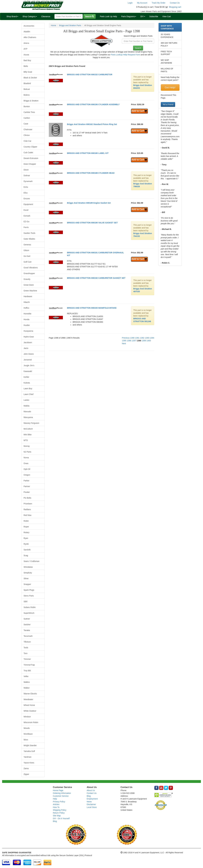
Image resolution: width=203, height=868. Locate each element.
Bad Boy (27, 60)
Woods (27, 728)
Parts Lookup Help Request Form (125, 55)
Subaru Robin (30, 607)
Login (130, 3)
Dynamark (28, 181)
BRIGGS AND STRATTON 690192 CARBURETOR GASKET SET (96, 278)
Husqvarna (28, 331)
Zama (26, 768)
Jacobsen (28, 342)
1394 (152, 338)
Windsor (27, 717)
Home (54, 25)
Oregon (27, 475)
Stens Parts (29, 596)
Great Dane (29, 285)
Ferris (26, 227)
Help (55, 799)
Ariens (26, 43)
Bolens (27, 95)
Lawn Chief (29, 394)
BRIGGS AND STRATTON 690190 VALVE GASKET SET (92, 223)
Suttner (27, 619)
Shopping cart (175, 7)
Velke (26, 676)
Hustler (27, 325)
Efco (26, 193)
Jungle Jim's (29, 365)
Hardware (28, 296)
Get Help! (170, 87)
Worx (26, 740)
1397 (134, 341)
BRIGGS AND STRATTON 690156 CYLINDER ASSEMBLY (93, 104)
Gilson (26, 250)
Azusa (26, 55)
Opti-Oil (27, 469)
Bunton (27, 106)
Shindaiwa (28, 567)
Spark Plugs (29, 590)
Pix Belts (27, 498)
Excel (26, 210)
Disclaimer (91, 804)
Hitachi (27, 302)
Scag (26, 555)
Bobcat (27, 89)
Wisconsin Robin (31, 722)
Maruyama (28, 417)
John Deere (29, 354)
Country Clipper (30, 147)
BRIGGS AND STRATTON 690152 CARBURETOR (90, 75)
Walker (27, 688)
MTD (26, 440)
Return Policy (59, 813)
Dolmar (27, 176)
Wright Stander (30, 745)
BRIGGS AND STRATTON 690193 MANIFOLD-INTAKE (92, 308)
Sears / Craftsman (32, 561)
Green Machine (30, 291)
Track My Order (159, 3)
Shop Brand (12, 16)
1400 (149, 341)
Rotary (27, 532)
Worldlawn (28, 734)
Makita (27, 406)
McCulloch (28, 429)
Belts (26, 66)
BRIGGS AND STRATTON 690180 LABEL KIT (88, 153)
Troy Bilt (27, 671)
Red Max (28, 515)
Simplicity (28, 573)
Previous (126, 338)
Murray (27, 446)
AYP (26, 49)
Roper (26, 527)
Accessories (29, 26)
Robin (26, 521)
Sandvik (27, 550)
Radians (27, 509)
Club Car (28, 141)
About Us (91, 790)
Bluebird (27, 83)
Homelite (28, 314)
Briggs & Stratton (31, 101)
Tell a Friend (168, 104)
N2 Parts (27, 452)
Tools (26, 648)
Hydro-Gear (29, 337)
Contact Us (175, 3)
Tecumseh (28, 636)
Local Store (92, 807)
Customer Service (61, 796)
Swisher (27, 625)
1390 (132, 338)
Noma (26, 458)
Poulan (27, 492)
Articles (56, 804)
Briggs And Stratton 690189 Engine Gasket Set (89, 203)
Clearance (46, 16)
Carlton (27, 118)
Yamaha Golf (29, 751)
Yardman (28, 757)
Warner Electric (30, 694)
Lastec (27, 400)
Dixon (26, 170)
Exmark (27, 216)
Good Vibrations (31, 268)
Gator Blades (29, 239)
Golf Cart (28, 262)
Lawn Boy (28, 389)
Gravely (27, 279)
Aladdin (27, 32)
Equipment (28, 204)
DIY (143, 16)
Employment (92, 799)
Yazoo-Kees (29, 763)
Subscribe (154, 16)
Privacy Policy (59, 802)
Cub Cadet (28, 152)
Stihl (26, 602)
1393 (147, 338)
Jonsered (28, 360)
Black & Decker (30, 78)
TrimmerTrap (29, 665)
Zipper (26, 774)
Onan (26, 463)
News (89, 802)
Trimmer (27, 659)
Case (26, 124)
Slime (26, 578)
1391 (137, 338)
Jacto (26, 348)
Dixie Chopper (30, 164)
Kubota (27, 383)
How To (56, 807)
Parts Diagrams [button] (129, 16)
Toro (26, 653)
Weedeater (28, 699)
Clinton (27, 135)
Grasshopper (29, 273)
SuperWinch (29, 613)
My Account (142, 3)
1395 (124, 341)
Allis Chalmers (30, 37)
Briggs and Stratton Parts (70, 25)
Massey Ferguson (31, 423)
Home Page (58, 790)
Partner (27, 486)
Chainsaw (28, 129)
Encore (27, 199)
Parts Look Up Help (108, 16)
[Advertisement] (102, 373)
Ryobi (26, 544)
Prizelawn (28, 504)
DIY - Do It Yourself (61, 818)
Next (124, 343)
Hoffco (26, 308)
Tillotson (27, 642)
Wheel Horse (29, 705)
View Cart (167, 16)
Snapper (27, 584)
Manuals (27, 412)
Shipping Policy (60, 810)
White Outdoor (30, 711)
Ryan (26, 538)
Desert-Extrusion (31, 158)
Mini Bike (28, 435)
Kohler (26, 377)
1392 (142, 338)
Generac (27, 245)
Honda (27, 319)
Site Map (57, 816)
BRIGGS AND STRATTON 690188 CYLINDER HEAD (91, 173)
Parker (27, 481)
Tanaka (27, 630)
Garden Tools (29, 233)
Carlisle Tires (29, 112)
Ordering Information (62, 793)
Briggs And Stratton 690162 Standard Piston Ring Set (92, 124)
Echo (26, 187)
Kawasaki (28, 371)
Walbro (27, 682)
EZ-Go (27, 222)
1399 (144, 341)
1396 (129, 341)
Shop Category (30, 16)
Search (89, 16)
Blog (55, 821)
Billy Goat (28, 72)
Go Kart (27, 256)
